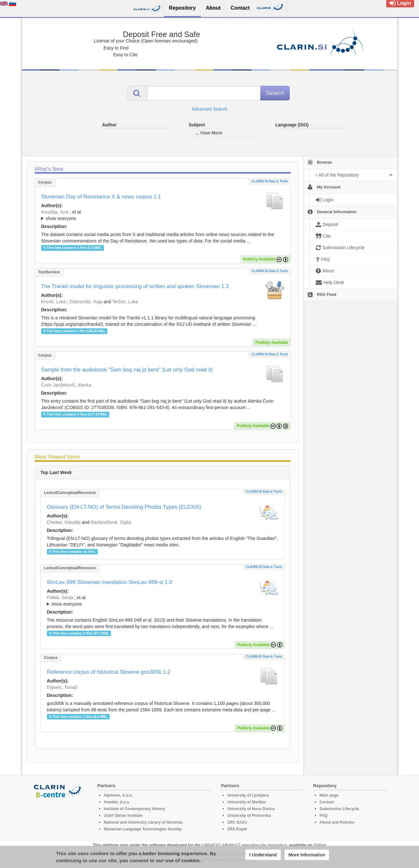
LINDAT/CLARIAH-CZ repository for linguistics (244, 845)
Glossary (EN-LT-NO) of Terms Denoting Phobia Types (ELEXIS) (124, 507)
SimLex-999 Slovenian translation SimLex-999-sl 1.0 (110, 582)
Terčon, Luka (125, 302)
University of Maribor (247, 802)
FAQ (324, 816)
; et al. (163, 215)
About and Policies (337, 822)
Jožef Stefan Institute (123, 816)
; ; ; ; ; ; (163, 215)
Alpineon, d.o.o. (118, 795)
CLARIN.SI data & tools (270, 181)
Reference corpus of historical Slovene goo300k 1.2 (109, 672)
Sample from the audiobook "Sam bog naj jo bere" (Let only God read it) (127, 370)
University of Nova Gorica (251, 809)
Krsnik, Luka (54, 302)
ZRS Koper (237, 829)
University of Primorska (249, 816)
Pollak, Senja (60, 598)
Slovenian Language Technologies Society (143, 829)
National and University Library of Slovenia (143, 822)
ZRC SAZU (237, 822)
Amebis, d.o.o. (117, 802)
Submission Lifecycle (339, 809)
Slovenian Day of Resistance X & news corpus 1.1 (101, 197)
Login (400, 3)
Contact (327, 802)
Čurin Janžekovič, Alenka (66, 385)
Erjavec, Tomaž (62, 687)
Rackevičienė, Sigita (111, 522)
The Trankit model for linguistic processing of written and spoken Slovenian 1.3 (135, 286)
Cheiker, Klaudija (64, 522)
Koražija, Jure (55, 212)
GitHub (320, 845)
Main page (329, 795)
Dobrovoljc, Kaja (86, 302)
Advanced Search (209, 109)
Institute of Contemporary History (135, 809)
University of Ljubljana (248, 795)
